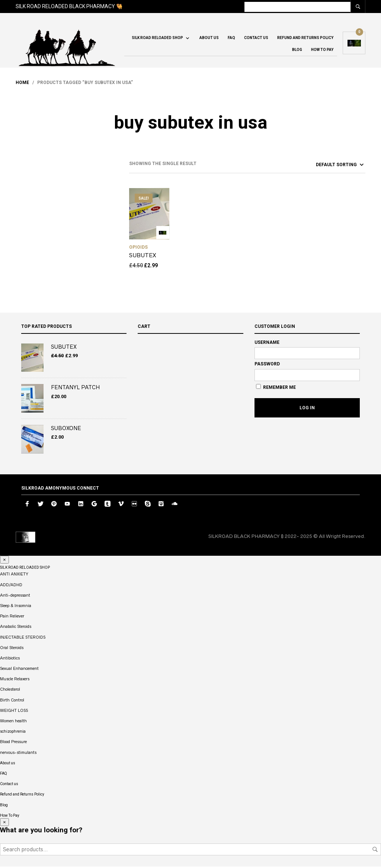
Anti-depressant (15, 597)
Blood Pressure (13, 743)
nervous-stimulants (18, 754)
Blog (297, 51)
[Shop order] (326, 166)
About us (209, 39)
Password (267, 365)
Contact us (256, 39)
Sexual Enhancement (19, 670)
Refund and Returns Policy (305, 39)
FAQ (231, 39)
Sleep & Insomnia (16, 607)
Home (22, 84)
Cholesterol (10, 691)
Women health (13, 722)
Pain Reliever (12, 617)
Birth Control (12, 701)
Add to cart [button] (163, 234)
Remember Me (276, 388)
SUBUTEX (143, 257)
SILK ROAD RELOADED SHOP (157, 39)
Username (267, 343)
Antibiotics (10, 659)
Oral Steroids (12, 649)
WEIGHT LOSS (14, 712)
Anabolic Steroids (16, 628)
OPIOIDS (138, 249)
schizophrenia (13, 733)
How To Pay (322, 51)
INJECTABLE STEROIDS (23, 638)
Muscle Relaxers (15, 680)
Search (375, 851)
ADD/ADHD (11, 586)
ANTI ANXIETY (14, 575)
